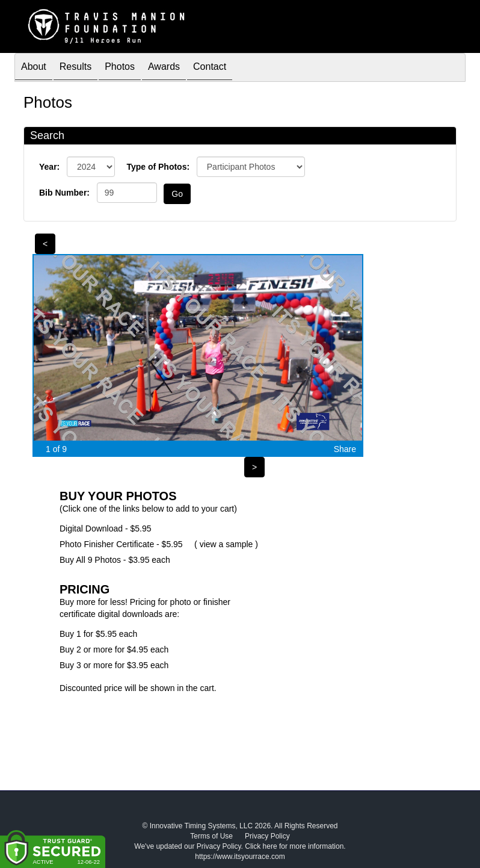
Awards (164, 68)
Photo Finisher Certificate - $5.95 (121, 544)
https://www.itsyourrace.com (240, 857)
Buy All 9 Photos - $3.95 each (115, 560)
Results (75, 68)
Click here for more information (294, 846)
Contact (210, 68)
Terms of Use (211, 836)
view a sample (226, 544)
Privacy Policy (267, 836)
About (34, 68)
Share (345, 449)
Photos (120, 68)
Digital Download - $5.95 (106, 529)
